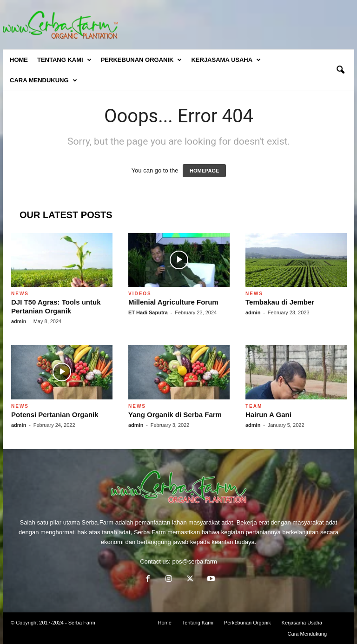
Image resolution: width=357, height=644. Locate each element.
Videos (140, 294)
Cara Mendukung (43, 80)
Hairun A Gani (268, 415)
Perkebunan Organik (142, 60)
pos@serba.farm (195, 561)
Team (254, 406)
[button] (340, 70)
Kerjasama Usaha (226, 60)
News (20, 294)
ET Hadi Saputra (148, 312)
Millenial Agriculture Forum (173, 302)
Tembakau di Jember (280, 302)
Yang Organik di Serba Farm (175, 415)
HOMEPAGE (204, 171)
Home (19, 60)
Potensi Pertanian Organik (55, 415)
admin (19, 321)
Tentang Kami (64, 60)
